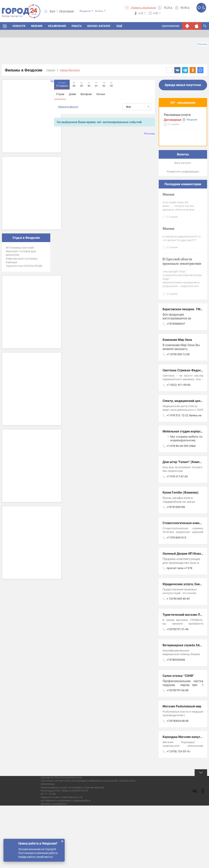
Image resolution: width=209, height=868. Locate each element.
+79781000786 (176, 569)
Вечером (86, 94)
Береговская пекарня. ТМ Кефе (186, 372)
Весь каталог (183, 225)
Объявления (57, 26)
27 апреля (62, 84)
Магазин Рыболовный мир (182, 769)
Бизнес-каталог (99, 26)
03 (111, 84)
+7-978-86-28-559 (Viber (181, 508)
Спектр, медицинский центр (183, 463)
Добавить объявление (143, 8)
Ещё (119, 26)
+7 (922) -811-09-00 (178, 447)
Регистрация (66, 11)
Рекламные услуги (177, 120)
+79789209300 (176, 722)
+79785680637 (176, 386)
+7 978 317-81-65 (177, 539)
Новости (19, 26)
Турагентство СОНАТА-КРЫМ (24, 266)
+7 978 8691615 (176, 600)
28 (74, 84)
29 (81, 84)
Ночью (101, 94)
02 (104, 84)
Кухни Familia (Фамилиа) (180, 555)
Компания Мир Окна (177, 402)
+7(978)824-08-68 (178, 783)
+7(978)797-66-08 (178, 753)
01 (96, 84)
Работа (77, 26)
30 (89, 84)
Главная (51, 70)
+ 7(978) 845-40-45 (178, 661)
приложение (171, 26)
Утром (60, 94)
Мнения (37, 26)
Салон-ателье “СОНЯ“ (178, 738)
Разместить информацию (183, 234)
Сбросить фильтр (68, 107)
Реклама (202, 44)
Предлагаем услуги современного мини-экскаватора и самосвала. (179, 155)
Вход (52, 11)
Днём (72, 94)
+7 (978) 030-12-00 (178, 417)
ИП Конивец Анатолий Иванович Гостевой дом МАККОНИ (21, 251)
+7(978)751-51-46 (178, 692)
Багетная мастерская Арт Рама (182, 191)
